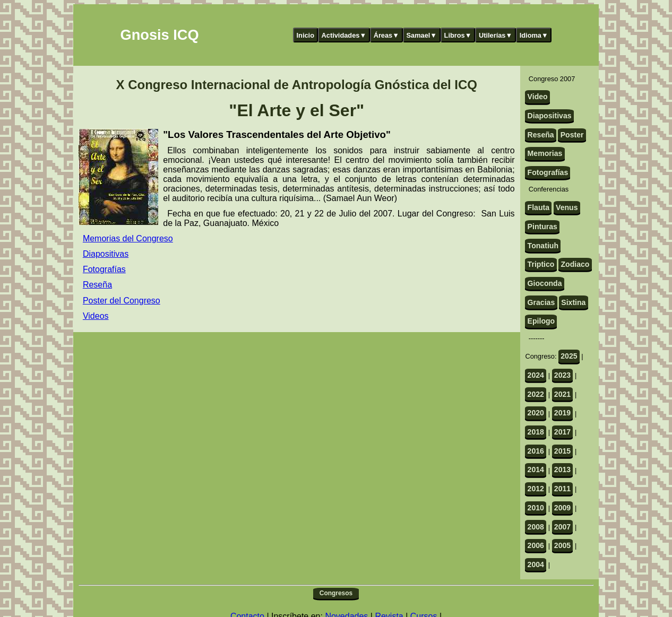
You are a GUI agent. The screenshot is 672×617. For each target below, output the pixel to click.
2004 (536, 564)
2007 (562, 527)
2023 (562, 375)
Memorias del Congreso (128, 238)
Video (538, 97)
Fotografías (104, 269)
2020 (536, 413)
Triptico (541, 264)
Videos (96, 316)
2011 (562, 489)
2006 (536, 545)
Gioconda (545, 283)
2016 (536, 451)
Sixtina (573, 302)
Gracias (541, 302)
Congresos (336, 593)
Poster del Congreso (122, 301)
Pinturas (542, 227)
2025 (569, 356)
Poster (572, 135)
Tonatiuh (543, 246)
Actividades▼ (344, 35)
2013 (562, 470)
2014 (536, 470)
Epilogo (541, 321)
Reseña (97, 285)
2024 (536, 375)
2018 (536, 432)
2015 (562, 451)
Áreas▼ (386, 35)
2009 (562, 508)
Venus (567, 207)
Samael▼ (421, 35)
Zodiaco (575, 264)
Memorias (545, 153)
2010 (536, 508)
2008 (536, 527)
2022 (536, 394)
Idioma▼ (534, 35)
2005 (562, 545)
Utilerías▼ (496, 35)
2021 (562, 394)
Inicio (305, 35)
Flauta (539, 207)
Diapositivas (106, 254)
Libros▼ (458, 35)
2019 (562, 413)
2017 (562, 432)
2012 (536, 489)
